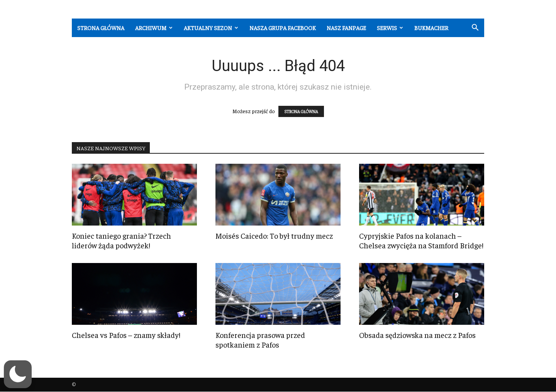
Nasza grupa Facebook (283, 28)
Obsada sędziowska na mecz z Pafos (417, 335)
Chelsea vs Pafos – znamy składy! (126, 335)
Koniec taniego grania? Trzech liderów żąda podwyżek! (121, 240)
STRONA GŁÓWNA (301, 111)
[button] (475, 28)
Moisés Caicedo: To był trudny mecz (274, 235)
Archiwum (154, 28)
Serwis (390, 28)
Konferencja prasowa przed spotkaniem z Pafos (260, 339)
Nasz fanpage (346, 28)
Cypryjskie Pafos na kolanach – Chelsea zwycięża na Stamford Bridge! (421, 240)
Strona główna (101, 28)
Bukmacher (431, 28)
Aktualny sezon (211, 28)
